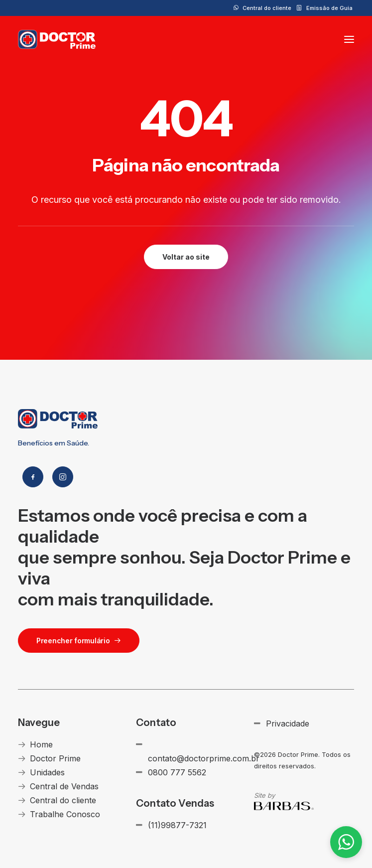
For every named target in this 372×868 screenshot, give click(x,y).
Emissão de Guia (329, 8)
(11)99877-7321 (177, 825)
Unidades (47, 772)
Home (41, 744)
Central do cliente (267, 8)
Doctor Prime (55, 758)
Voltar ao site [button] (186, 257)
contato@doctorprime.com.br (204, 758)
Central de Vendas (64, 786)
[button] (349, 39)
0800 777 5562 (177, 772)
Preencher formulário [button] (79, 641)
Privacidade (288, 723)
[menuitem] (262, 8)
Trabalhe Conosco (65, 814)
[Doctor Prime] (57, 39)
